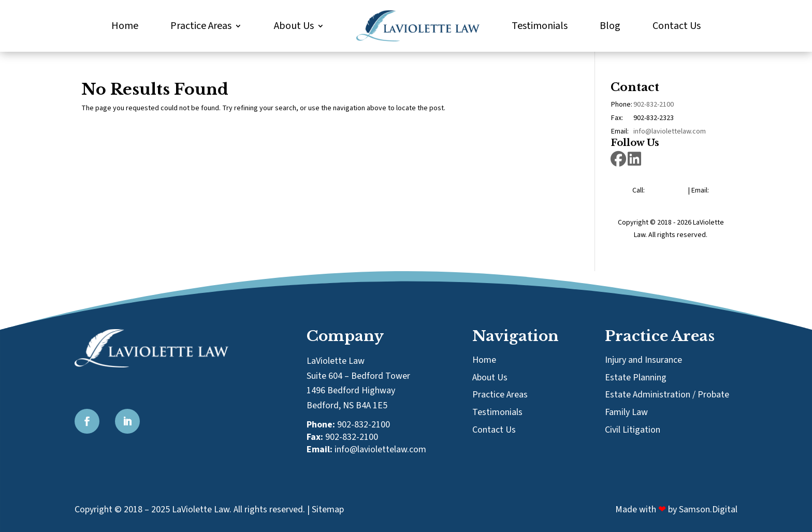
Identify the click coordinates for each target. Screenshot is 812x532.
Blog (610, 26)
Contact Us (677, 26)
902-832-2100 (654, 105)
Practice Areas (201, 26)
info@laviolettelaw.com (670, 131)
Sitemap (328, 509)
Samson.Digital (708, 509)
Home (125, 26)
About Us (294, 26)
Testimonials (540, 26)
